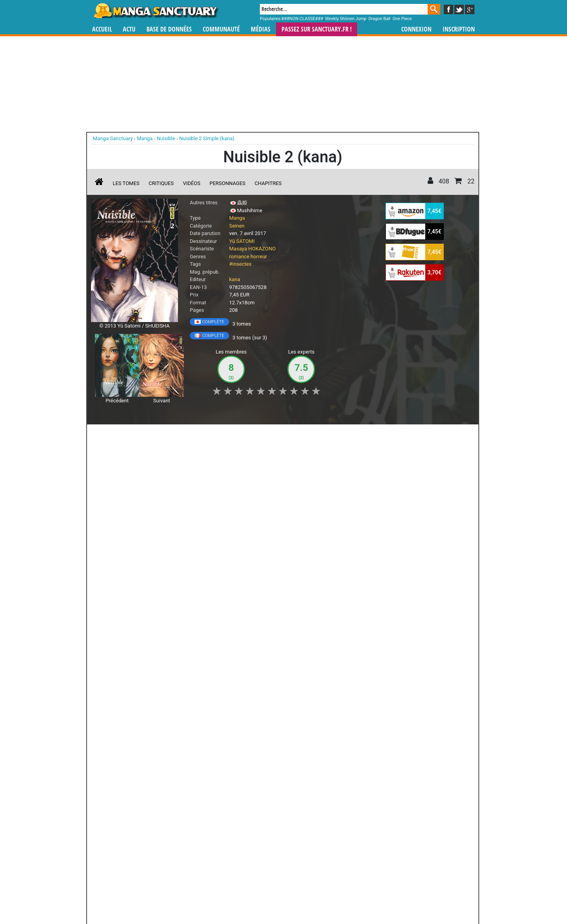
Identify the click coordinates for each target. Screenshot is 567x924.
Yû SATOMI (242, 241)
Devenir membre (248, 897)
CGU (313, 897)
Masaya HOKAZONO (252, 249)
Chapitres (268, 183)
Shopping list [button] (187, 435)
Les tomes (126, 183)
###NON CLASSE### (302, 19)
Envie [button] (224, 435)
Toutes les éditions (218, 754)
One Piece (402, 19)
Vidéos (191, 183)
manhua (343, 850)
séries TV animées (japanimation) (395, 850)
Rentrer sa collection (286, 897)
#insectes (240, 264)
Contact (328, 897)
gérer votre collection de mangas (259, 857)
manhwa (324, 850)
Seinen (237, 226)
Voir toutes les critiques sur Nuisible (218, 588)
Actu (129, 29)
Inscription (459, 29)
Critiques (161, 183)
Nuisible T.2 (137, 490)
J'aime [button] (112, 435)
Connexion (416, 29)
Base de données (169, 29)
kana (235, 279)
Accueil (102, 29)
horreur (259, 256)
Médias (261, 29)
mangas (306, 850)
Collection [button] (146, 435)
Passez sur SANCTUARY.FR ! (317, 29)
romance (239, 256)
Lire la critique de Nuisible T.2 (132, 548)
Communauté (221, 29)
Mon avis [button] (256, 435)
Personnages (227, 183)
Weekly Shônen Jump (346, 19)
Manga (156, 11)
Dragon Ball (380, 19)
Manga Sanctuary (182, 850)
